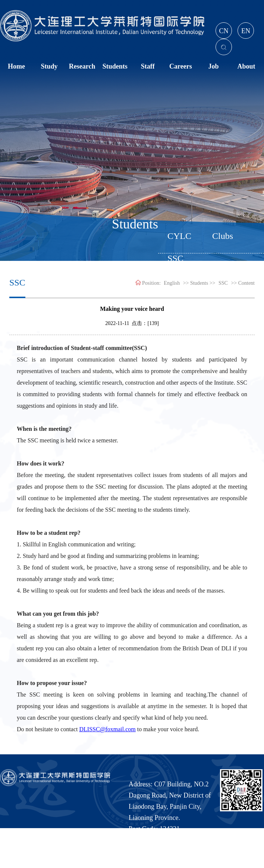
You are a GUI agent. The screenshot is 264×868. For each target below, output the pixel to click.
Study (49, 66)
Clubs (223, 236)
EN (246, 31)
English (172, 283)
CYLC (179, 236)
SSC (223, 283)
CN (224, 31)
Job (213, 66)
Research (82, 66)
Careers (181, 66)
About (246, 66)
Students (115, 66)
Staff (148, 66)
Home (16, 66)
